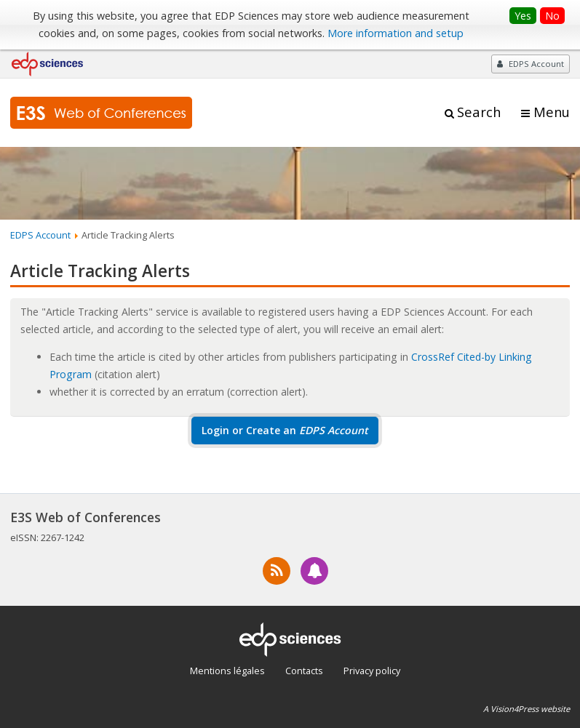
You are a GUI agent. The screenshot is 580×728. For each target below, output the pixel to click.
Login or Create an (285, 430)
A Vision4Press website (527, 709)
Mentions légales (227, 671)
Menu (552, 112)
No (552, 16)
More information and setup (396, 33)
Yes (523, 16)
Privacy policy (372, 671)
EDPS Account (40, 235)
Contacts (304, 671)
